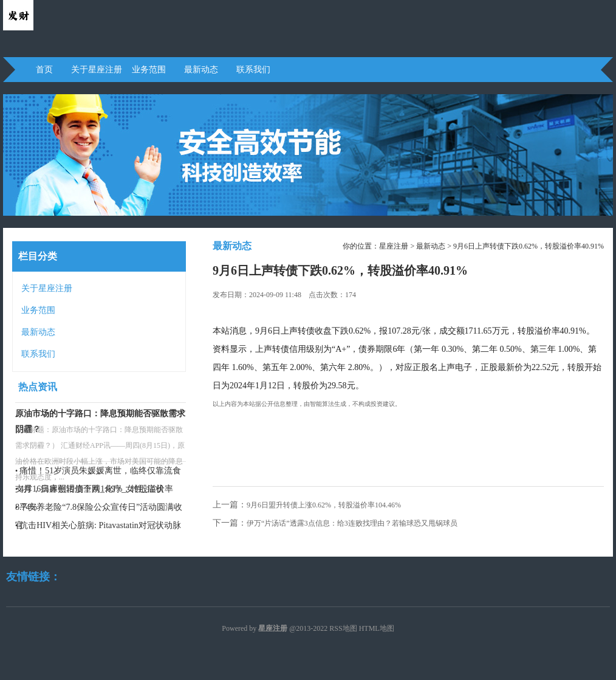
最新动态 (201, 70)
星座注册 (394, 246)
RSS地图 (343, 628)
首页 (44, 70)
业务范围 (149, 70)
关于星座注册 (97, 70)
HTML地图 (377, 628)
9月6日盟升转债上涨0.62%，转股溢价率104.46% (324, 505)
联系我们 (253, 70)
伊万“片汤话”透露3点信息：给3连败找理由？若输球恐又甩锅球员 (352, 523)
